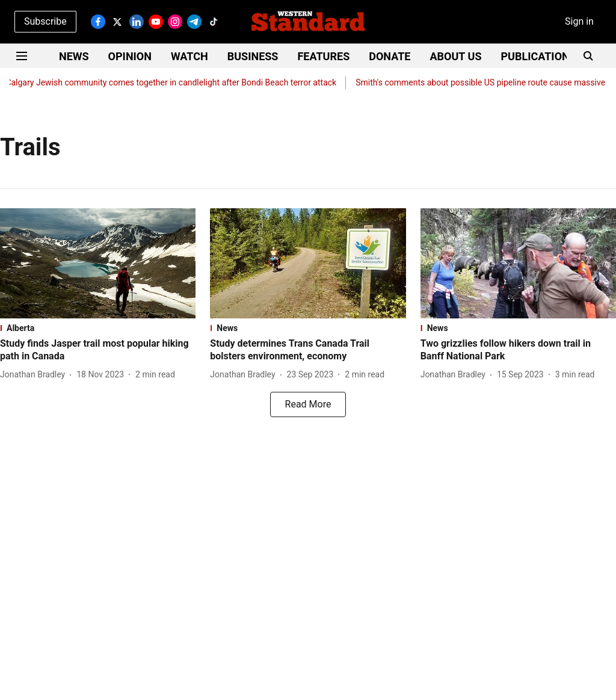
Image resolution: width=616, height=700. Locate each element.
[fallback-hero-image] (98, 263)
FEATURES (323, 56)
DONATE (390, 56)
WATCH (189, 56)
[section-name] (98, 328)
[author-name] (35, 375)
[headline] (98, 350)
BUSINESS (253, 56)
